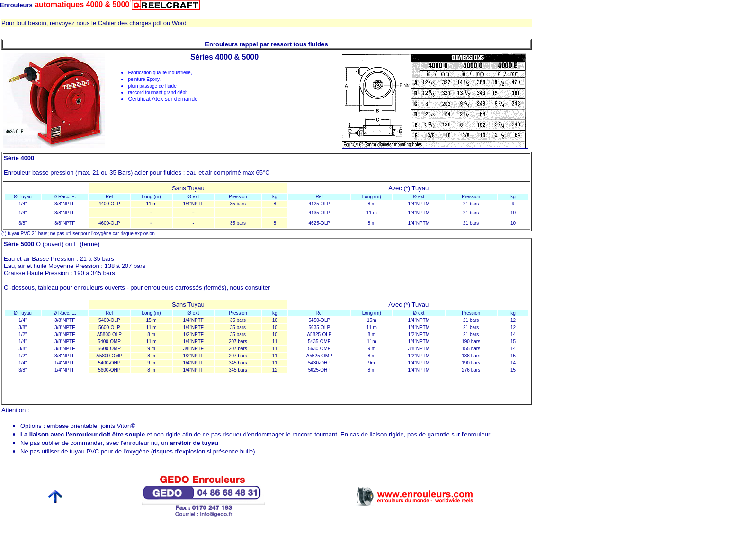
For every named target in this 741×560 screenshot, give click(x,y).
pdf (157, 23)
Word (179, 23)
